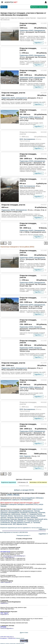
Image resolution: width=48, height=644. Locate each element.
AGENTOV (11, 2)
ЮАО (21, 139)
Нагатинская (19, 517)
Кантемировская (29, 139)
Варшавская (22, 519)
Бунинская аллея (6, 524)
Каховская (30, 519)
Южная (10, 515)
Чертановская (18, 515)
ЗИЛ (14, 524)
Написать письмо (20, 638)
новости (2, 643)
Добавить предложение (39, 7)
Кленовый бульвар (7, 520)
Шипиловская (5, 519)
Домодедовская (40, 31)
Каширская (38, 326)
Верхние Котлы (22, 524)
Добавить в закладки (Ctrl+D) (24, 489)
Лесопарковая (19, 520)
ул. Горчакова (35, 522)
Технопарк (42, 512)
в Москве (16, 494)
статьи (7, 643)
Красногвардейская (28, 497)
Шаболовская (16, 514)
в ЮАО (9, 494)
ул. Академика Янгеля (35, 514)
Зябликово (39, 497)
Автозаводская (5, 514)
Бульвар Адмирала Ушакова (20, 522)
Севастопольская (30, 515)
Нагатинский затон (41, 519)
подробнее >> (43, 529)
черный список (20, 643)
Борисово (14, 519)
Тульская (27, 517)
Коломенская (33, 512)
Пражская (27, 456)
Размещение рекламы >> (24, 535)
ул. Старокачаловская (32, 520)
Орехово (37, 510)
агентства (13, 643)
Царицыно (38, 117)
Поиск (4, 7)
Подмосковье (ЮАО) (27, 31)
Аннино (24, 514)
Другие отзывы (24, 632)
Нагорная (10, 517)
